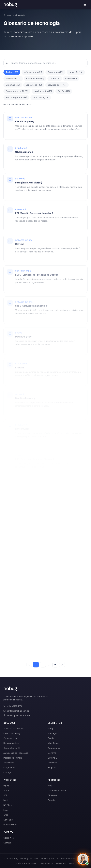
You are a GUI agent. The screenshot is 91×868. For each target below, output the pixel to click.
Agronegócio (54, 748)
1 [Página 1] (36, 665)
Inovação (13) (76, 72)
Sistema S (52, 758)
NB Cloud (8, 805)
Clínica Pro (9, 820)
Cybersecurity (10, 738)
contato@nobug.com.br (16, 711)
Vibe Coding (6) (41, 97)
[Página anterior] (29, 665)
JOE (5, 795)
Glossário (52, 795)
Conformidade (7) (35, 79)
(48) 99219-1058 (13, 706)
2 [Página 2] (43, 665)
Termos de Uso (46, 863)
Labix (6, 810)
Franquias (52, 763)
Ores (6, 815)
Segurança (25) (55, 72)
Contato (7, 843)
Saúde (51, 738)
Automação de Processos (16, 753)
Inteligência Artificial (13, 758)
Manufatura (53, 743)
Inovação (8, 772)
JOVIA (6, 790)
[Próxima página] (62, 665)
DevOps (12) (64, 91)
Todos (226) (12, 72)
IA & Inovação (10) (43, 91)
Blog (50, 786)
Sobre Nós (9, 838)
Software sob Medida (14, 728)
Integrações (9, 768)
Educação (53, 733)
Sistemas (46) (13, 85)
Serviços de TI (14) (57, 85)
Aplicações (9, 763)
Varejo (51, 728)
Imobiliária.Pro (10, 825)
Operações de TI (12, 748)
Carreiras (52, 800)
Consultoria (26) (34, 85)
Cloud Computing (12, 733)
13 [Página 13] (55, 665)
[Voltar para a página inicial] (10, 5)
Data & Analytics (11, 743)
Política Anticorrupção (65, 863)
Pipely (6, 786)
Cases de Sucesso (57, 790)
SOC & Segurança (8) (16, 97)
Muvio (6, 800)
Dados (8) (55, 79)
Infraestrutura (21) (33, 72)
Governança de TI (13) (17, 91)
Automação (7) (13, 79)
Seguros (52, 768)
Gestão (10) (71, 79)
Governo (52, 753)
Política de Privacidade (26, 863)
